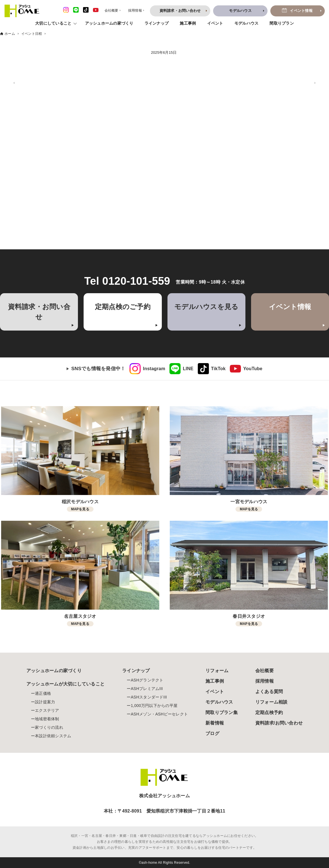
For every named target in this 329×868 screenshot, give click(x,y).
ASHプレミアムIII (147, 689)
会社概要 (265, 671)
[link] (147, 369)
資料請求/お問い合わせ (279, 723)
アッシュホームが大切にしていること (65, 684)
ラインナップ (157, 23)
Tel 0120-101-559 (127, 281)
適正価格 (43, 693)
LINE (188, 369)
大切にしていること (53, 23)
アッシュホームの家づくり (109, 23)
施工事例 (188, 23)
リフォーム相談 (271, 702)
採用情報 (265, 681)
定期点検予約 (269, 712)
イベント (215, 23)
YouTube (253, 369)
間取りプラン (282, 23)
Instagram (154, 369)
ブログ (212, 733)
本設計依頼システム (53, 736)
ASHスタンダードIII (149, 697)
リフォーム (217, 671)
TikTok (218, 369)
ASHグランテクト (147, 680)
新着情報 (215, 723)
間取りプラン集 (222, 712)
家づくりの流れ (49, 727)
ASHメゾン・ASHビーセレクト (159, 714)
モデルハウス (247, 23)
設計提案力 (45, 702)
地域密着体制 (47, 719)
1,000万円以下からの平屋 (154, 706)
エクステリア (47, 710)
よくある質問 (269, 692)
